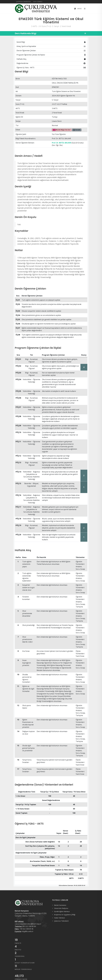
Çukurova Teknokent (61, 921)
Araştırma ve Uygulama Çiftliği (65, 915)
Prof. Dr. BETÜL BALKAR (61, 143)
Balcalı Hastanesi (60, 905)
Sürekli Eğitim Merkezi (62, 911)
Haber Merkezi (59, 918)
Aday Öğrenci (38, 2)
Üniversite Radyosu (61, 908)
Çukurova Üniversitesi (23, 2)
